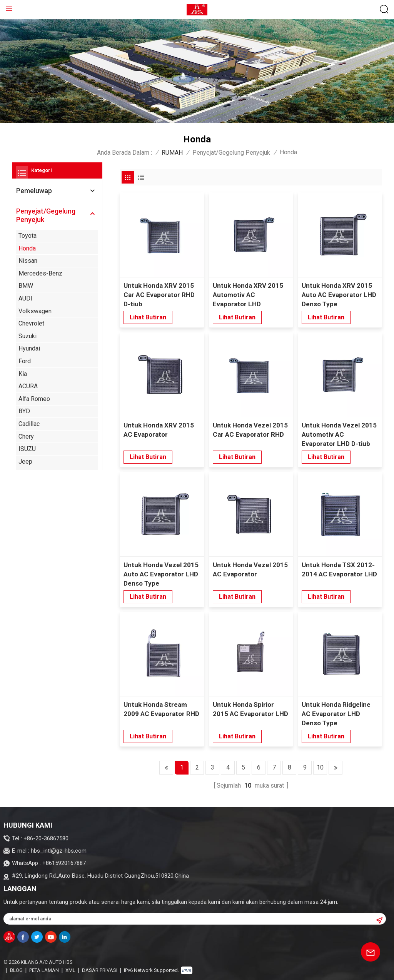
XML (70, 970)
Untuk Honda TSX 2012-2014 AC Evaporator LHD (339, 569)
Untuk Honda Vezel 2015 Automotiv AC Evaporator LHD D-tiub (339, 434)
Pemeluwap (34, 191)
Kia (23, 374)
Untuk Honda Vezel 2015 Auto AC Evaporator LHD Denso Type (161, 574)
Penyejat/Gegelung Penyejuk (231, 153)
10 (320, 767)
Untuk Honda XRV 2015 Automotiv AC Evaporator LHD (248, 295)
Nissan (28, 261)
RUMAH (172, 153)
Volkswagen (35, 311)
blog (16, 970)
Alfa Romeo (34, 399)
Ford (25, 361)
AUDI (25, 298)
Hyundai (29, 348)
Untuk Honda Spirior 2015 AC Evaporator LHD (250, 709)
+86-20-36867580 (46, 838)
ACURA (28, 386)
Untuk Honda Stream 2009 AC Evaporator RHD (161, 709)
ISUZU (27, 449)
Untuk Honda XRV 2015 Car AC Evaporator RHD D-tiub (159, 295)
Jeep (25, 462)
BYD (24, 411)
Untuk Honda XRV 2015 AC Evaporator (159, 430)
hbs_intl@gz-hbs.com (59, 851)
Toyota (28, 236)
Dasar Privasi (100, 970)
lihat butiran (148, 317)
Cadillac (29, 424)
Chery (26, 437)
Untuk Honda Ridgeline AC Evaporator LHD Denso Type (336, 714)
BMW (26, 286)
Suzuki (28, 336)
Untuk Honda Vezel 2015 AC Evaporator (250, 569)
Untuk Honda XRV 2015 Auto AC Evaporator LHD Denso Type (339, 295)
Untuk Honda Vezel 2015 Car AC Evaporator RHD (250, 430)
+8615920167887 (64, 863)
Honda (27, 248)
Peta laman (44, 970)
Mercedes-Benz (40, 273)
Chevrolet (31, 323)
